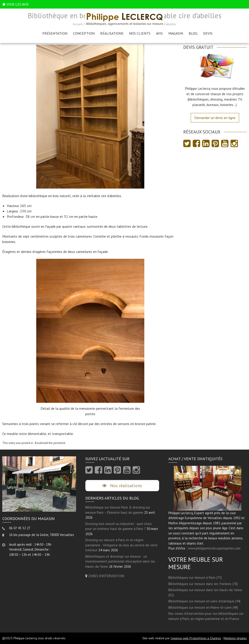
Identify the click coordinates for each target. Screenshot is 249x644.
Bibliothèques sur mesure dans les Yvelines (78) (203, 584)
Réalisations (112, 33)
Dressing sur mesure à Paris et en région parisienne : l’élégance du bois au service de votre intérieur (121, 545)
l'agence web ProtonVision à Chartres (196, 638)
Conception (84, 33)
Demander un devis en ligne (215, 118)
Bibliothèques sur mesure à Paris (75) (195, 578)
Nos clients (140, 33)
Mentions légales (235, 638)
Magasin (176, 33)
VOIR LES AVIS (18, 4)
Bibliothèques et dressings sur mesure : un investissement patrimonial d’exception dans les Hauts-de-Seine (120, 561)
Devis (208, 33)
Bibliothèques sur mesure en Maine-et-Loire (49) (203, 607)
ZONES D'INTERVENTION (106, 576)
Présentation (55, 33)
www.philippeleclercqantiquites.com (214, 548)
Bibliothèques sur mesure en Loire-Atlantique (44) (204, 601)
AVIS (159, 33)
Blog (193, 33)
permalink (59, 443)
